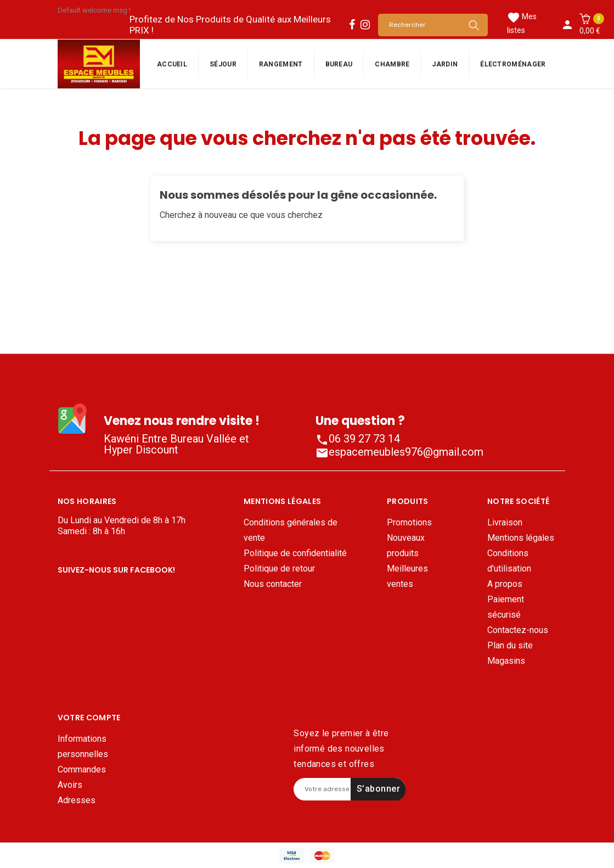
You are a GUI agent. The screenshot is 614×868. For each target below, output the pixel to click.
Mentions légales (521, 538)
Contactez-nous (518, 630)
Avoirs (70, 755)
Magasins (506, 661)
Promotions (409, 522)
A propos (505, 584)
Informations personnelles (83, 717)
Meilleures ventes (407, 576)
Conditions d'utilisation (509, 561)
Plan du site (510, 645)
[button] (590, 25)
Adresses (77, 771)
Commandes (82, 740)
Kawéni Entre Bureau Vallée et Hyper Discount (176, 444)
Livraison (505, 522)
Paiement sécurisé (506, 607)
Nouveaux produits (406, 545)
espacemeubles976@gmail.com (399, 452)
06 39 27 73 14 (358, 439)
